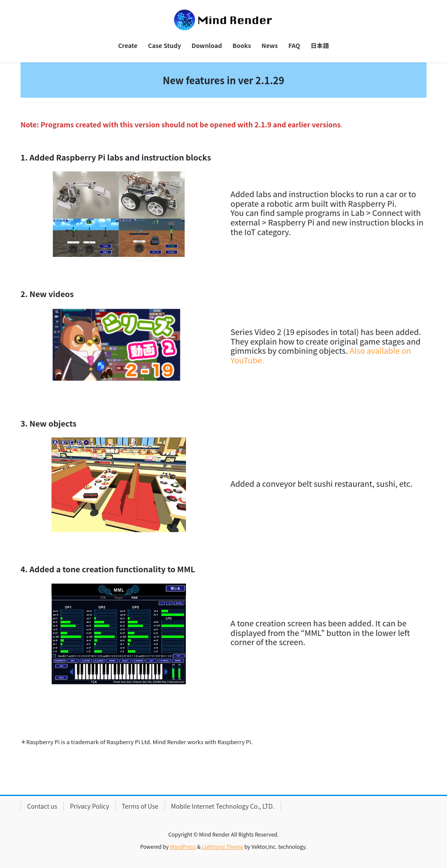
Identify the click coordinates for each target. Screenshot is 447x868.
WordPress (183, 846)
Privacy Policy (89, 806)
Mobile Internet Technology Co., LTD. (223, 806)
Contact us (42, 806)
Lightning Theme (222, 846)
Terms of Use (140, 806)
